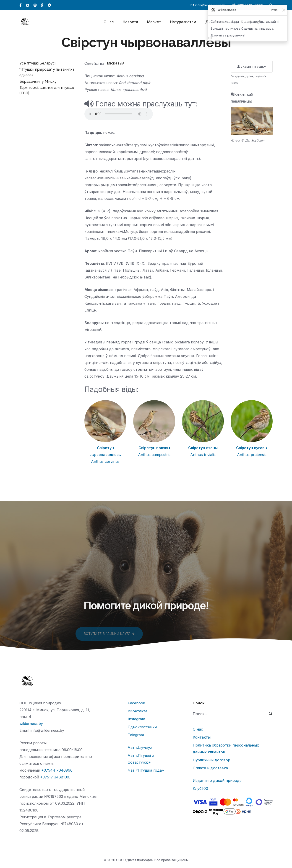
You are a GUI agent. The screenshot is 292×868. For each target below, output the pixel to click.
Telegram (136, 735)
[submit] (271, 714)
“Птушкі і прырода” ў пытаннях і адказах (47, 72)
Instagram (136, 719)
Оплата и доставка (210, 768)
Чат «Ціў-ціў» (140, 747)
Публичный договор (211, 760)
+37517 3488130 (55, 777)
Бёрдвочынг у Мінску (38, 81)
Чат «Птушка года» (146, 770)
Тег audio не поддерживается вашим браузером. (119, 114)
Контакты (202, 737)
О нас (109, 22)
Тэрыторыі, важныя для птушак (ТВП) (47, 90)
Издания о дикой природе (217, 780)
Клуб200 (200, 788)
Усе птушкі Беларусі (37, 63)
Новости (130, 22)
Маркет (154, 22)
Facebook (136, 703)
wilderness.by (31, 724)
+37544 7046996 (57, 770)
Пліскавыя (115, 63)
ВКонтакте (138, 711)
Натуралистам (183, 22)
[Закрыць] (283, 10)
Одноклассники (142, 727)
